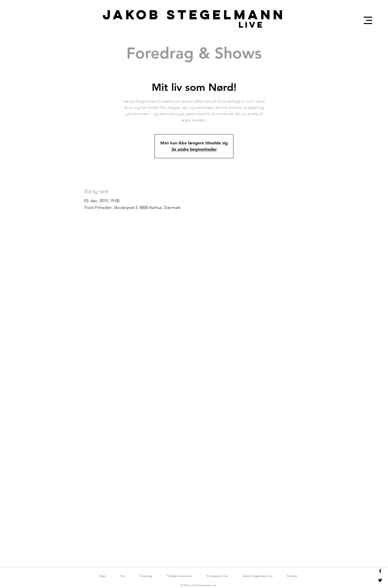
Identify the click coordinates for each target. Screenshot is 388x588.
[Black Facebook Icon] (380, 571)
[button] (368, 20)
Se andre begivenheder (194, 149)
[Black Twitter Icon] (380, 580)
